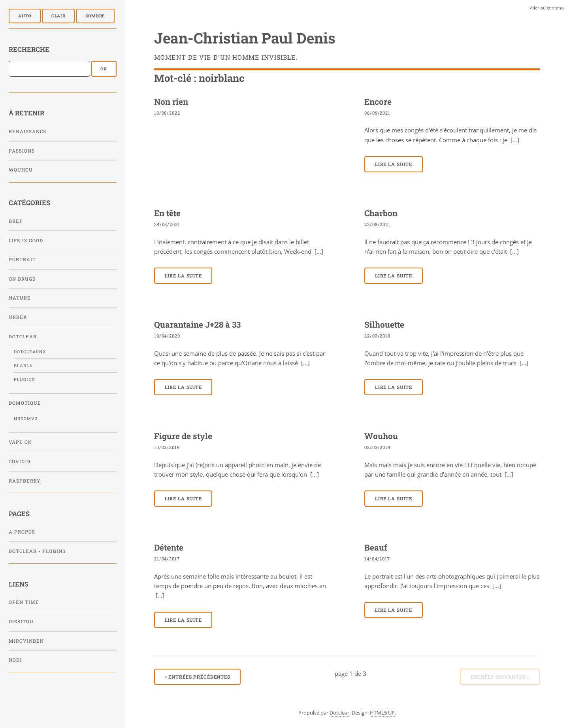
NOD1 (15, 660)
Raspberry (24, 481)
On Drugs (22, 279)
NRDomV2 (26, 419)
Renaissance (28, 131)
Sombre (95, 16)
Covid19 (20, 461)
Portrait (22, 259)
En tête (167, 213)
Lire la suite (394, 164)
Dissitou (21, 621)
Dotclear (23, 337)
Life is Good (26, 240)
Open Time (24, 602)
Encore (378, 102)
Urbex (18, 317)
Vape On (20, 442)
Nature (20, 298)
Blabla (23, 366)
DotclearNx (30, 352)
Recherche (29, 49)
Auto (25, 16)
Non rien (171, 102)
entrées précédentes (198, 677)
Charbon (381, 213)
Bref (16, 221)
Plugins (24, 379)
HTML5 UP (382, 713)
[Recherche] (49, 69)
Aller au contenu (547, 8)
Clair (58, 16)
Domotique (25, 403)
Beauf (376, 547)
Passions (22, 151)
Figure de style (183, 436)
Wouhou (21, 170)
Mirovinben (26, 641)
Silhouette (384, 324)
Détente (169, 547)
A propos (22, 532)
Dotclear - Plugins (37, 551)
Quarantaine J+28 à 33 (197, 324)
